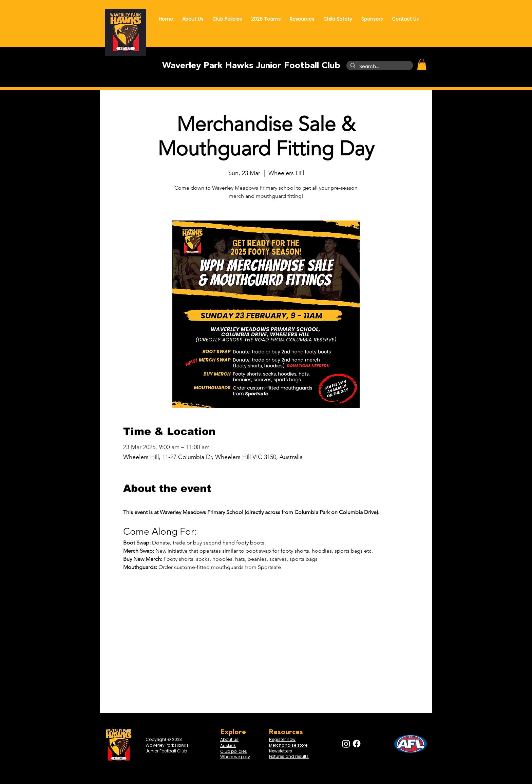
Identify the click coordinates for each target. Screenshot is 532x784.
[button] (422, 64)
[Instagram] (346, 744)
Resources (286, 732)
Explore (233, 732)
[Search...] (379, 67)
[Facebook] (357, 744)
